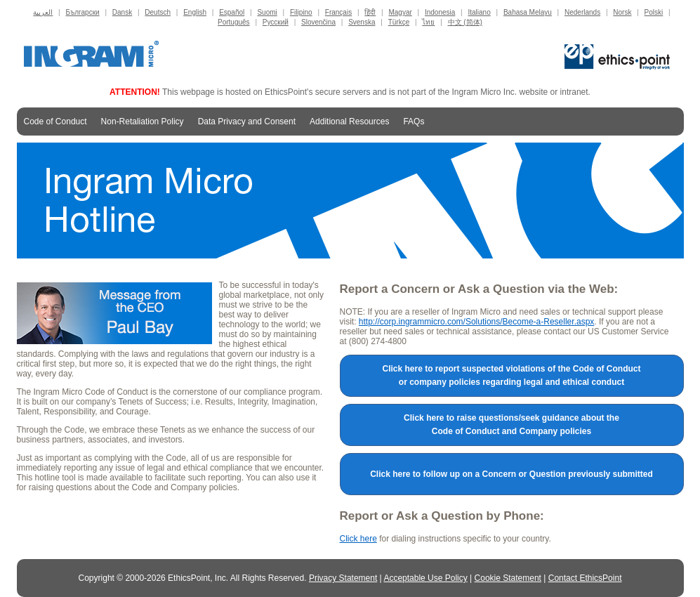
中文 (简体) (465, 22)
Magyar (400, 12)
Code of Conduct (55, 122)
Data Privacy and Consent (247, 122)
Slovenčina (318, 22)
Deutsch (158, 12)
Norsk (622, 12)
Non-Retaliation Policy (143, 122)
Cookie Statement (508, 578)
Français (338, 12)
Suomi (267, 12)
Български (82, 12)
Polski (654, 12)
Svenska (362, 22)
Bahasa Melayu (528, 12)
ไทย (428, 22)
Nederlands (582, 12)
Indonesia (440, 12)
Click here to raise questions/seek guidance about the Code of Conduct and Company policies (511, 425)
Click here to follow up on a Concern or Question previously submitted (511, 474)
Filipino (301, 12)
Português (234, 22)
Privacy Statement (343, 578)
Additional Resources (349, 124)
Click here (358, 539)
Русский (276, 22)
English (195, 12)
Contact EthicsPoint (585, 578)
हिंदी (370, 12)
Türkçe (399, 22)
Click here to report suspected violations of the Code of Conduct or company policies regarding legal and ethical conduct (511, 375)
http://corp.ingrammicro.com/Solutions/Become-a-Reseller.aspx (476, 322)
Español (232, 12)
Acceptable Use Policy (425, 578)
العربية (43, 12)
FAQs (414, 122)
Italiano (480, 12)
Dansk (122, 12)
